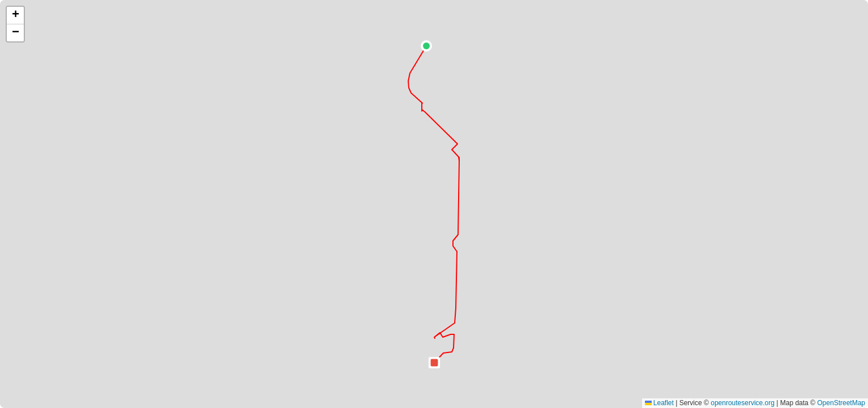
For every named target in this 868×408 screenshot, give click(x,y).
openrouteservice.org (743, 403)
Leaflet (659, 403)
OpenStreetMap (841, 403)
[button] (426, 46)
